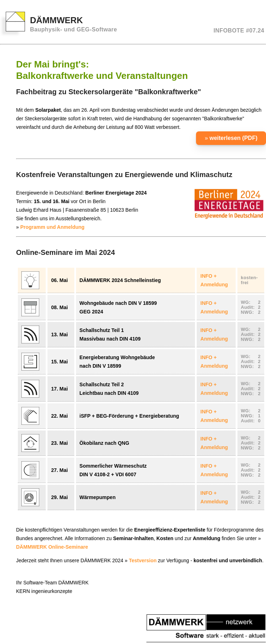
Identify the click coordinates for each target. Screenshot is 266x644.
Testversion (143, 560)
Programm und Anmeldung (52, 227)
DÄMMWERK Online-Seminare (52, 547)
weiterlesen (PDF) (234, 138)
